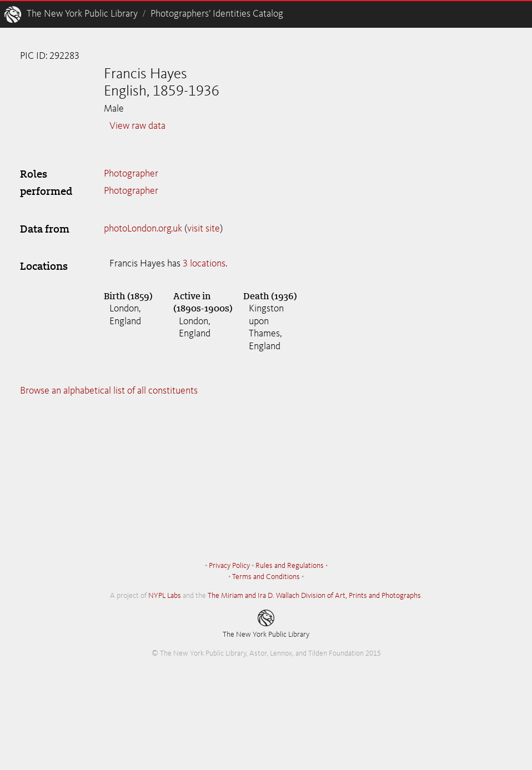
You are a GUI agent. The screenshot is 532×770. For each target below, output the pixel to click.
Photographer (131, 174)
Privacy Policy (229, 566)
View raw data (137, 126)
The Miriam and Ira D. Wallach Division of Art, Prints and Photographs (314, 596)
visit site (204, 229)
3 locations (204, 264)
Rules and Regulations (290, 566)
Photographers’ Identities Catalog (217, 14)
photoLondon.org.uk (143, 229)
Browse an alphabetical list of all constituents (109, 391)
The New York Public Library (82, 14)
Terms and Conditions (266, 577)
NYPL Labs (165, 596)
